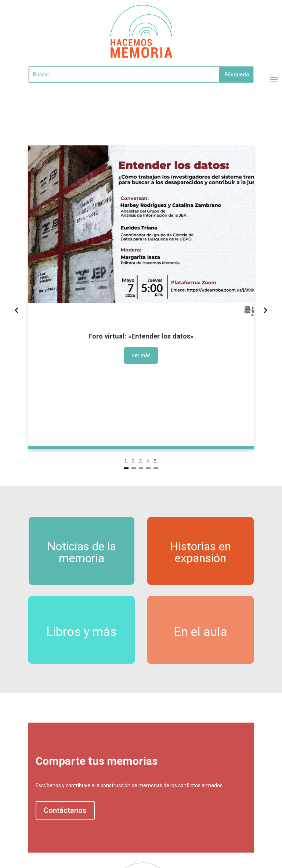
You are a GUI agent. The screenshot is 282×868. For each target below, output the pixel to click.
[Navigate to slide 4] (147, 446)
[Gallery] (141, 310)
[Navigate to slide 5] (154, 446)
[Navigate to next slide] (248, 310)
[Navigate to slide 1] (128, 446)
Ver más (102, 349)
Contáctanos (65, 810)
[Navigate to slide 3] (141, 446)
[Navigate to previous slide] (34, 310)
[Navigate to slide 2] (135, 446)
